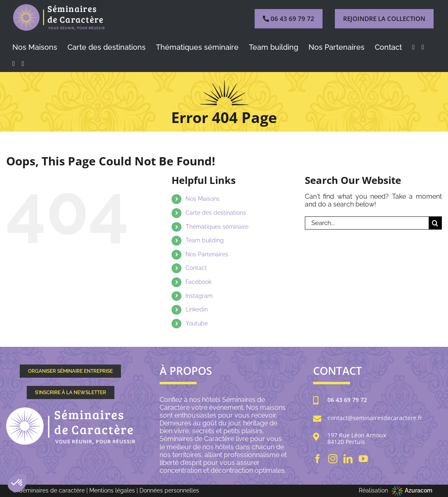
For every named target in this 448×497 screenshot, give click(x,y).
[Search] (435, 223)
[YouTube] (363, 459)
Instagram (199, 296)
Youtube (197, 323)
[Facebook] (318, 459)
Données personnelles (169, 490)
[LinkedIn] (348, 459)
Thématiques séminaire (217, 227)
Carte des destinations (216, 213)
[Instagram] (333, 459)
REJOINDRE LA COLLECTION (384, 19)
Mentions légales (112, 490)
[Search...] (367, 223)
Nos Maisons (203, 199)
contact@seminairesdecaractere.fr (375, 418)
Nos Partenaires (207, 254)
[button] (17, 483)
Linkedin (197, 309)
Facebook (198, 282)
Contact (196, 268)
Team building (205, 240)
